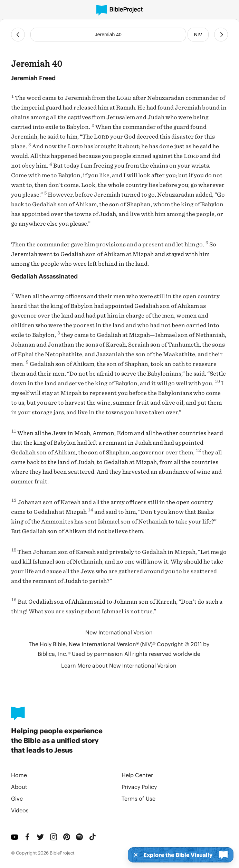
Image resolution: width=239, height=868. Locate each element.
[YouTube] (15, 837)
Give (17, 798)
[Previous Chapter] (18, 35)
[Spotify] (80, 837)
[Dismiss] (134, 855)
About (19, 787)
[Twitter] (41, 837)
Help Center (137, 775)
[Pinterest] (67, 837)
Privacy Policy (139, 787)
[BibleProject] (119, 10)
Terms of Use (138, 798)
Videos (20, 810)
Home (19, 775)
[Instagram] (54, 837)
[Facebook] (28, 837)
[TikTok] (93, 837)
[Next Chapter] (221, 35)
